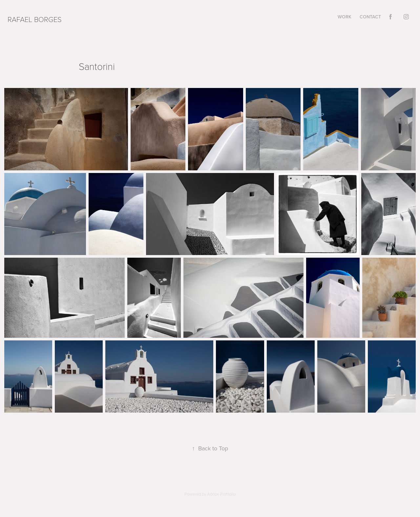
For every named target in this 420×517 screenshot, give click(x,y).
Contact (370, 17)
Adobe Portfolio (221, 494)
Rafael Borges (35, 19)
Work (345, 17)
